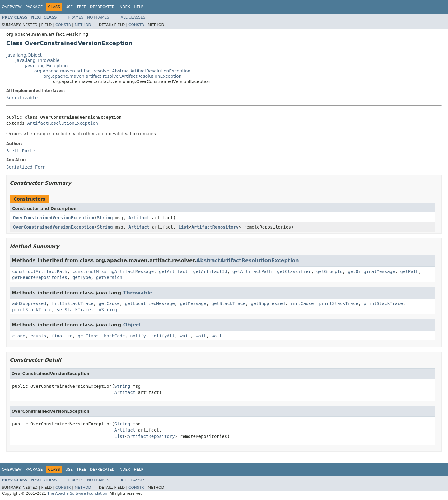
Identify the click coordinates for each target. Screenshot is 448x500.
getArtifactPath (252, 271)
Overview (12, 7)
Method (83, 25)
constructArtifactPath (40, 271)
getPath (410, 271)
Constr (63, 25)
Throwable (138, 293)
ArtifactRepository (215, 227)
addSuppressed (29, 303)
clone (19, 336)
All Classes (133, 17)
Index (124, 7)
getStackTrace (229, 303)
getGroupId (329, 271)
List (184, 227)
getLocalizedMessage (150, 303)
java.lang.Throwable (37, 60)
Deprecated (102, 7)
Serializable (22, 98)
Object (132, 325)
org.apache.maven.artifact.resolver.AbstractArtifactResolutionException (112, 71)
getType (82, 277)
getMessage (193, 303)
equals (38, 336)
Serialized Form (26, 167)
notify (138, 336)
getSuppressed (268, 303)
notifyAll (163, 336)
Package (34, 7)
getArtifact (173, 271)
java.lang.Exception (46, 66)
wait (185, 336)
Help (139, 7)
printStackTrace (338, 303)
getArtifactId (210, 271)
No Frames (98, 17)
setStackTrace (74, 310)
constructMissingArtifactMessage (113, 271)
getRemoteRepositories (40, 277)
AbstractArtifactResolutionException (248, 260)
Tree (81, 7)
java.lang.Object (24, 55)
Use (69, 7)
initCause (302, 303)
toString (107, 310)
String (105, 218)
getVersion (109, 277)
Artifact (139, 218)
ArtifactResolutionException (63, 123)
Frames (76, 17)
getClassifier (294, 271)
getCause (109, 303)
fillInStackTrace (72, 303)
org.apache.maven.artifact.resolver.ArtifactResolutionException (112, 76)
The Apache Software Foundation (77, 493)
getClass (88, 336)
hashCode (114, 336)
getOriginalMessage (371, 271)
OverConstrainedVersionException (54, 218)
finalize (62, 336)
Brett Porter (22, 151)
